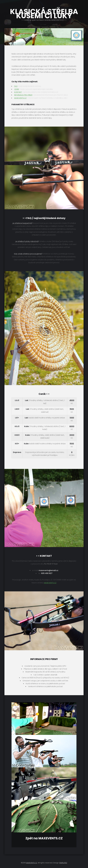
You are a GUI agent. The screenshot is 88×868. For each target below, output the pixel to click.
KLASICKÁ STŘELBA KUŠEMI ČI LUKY (44, 14)
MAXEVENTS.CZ (20, 98)
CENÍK (17, 89)
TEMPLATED (63, 863)
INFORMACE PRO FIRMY (23, 95)
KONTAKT (18, 92)
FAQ (16, 86)
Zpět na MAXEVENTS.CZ (44, 838)
